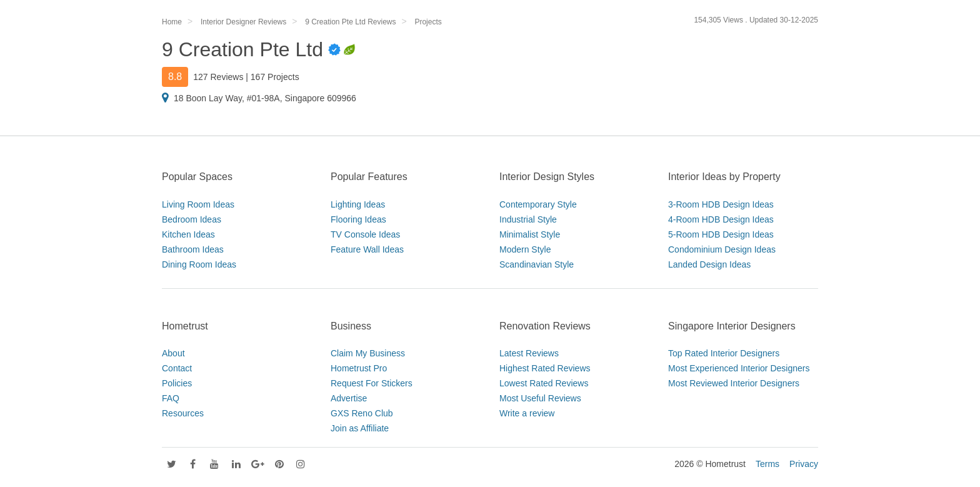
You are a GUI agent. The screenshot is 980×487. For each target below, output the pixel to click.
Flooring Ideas (358, 219)
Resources (183, 413)
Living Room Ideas (198, 204)
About (173, 353)
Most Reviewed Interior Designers (734, 383)
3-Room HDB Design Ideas (721, 204)
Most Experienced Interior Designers (739, 368)
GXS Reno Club (362, 413)
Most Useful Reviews (540, 398)
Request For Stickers (372, 383)
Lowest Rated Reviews (544, 383)
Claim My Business (368, 353)
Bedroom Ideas (192, 219)
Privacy (804, 464)
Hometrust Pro (359, 368)
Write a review (527, 413)
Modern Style (525, 249)
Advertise (349, 398)
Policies (177, 383)
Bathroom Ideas (193, 249)
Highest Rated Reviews (545, 368)
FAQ (171, 398)
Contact (177, 368)
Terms (767, 464)
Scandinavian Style (537, 264)
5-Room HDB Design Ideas (721, 234)
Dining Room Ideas (199, 264)
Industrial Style (528, 219)
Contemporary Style (538, 204)
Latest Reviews (529, 353)
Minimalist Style (530, 234)
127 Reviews (218, 77)
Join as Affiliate (360, 428)
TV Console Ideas (365, 234)
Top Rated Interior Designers (724, 353)
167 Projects (275, 77)
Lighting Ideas (358, 204)
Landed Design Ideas (709, 264)
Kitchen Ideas (188, 234)
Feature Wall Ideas (367, 249)
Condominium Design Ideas (722, 249)
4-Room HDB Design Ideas (721, 219)
